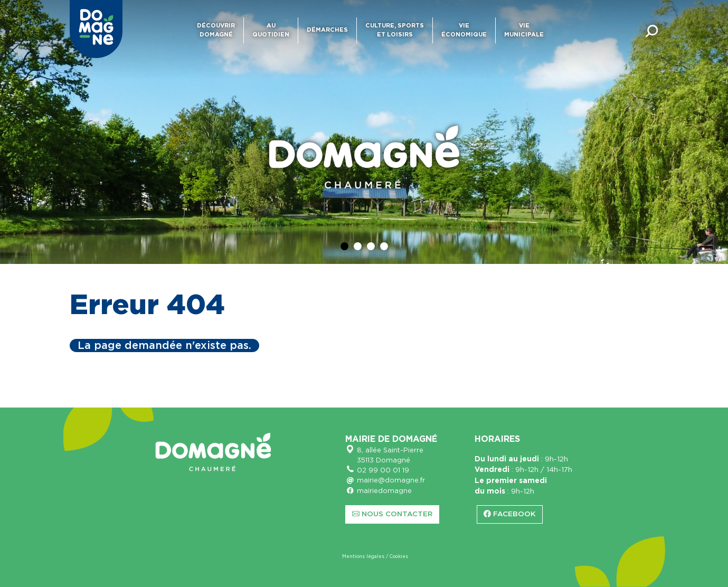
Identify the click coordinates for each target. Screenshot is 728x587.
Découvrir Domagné (216, 30)
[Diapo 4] (384, 246)
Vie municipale (524, 30)
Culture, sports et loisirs (395, 30)
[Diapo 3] (371, 246)
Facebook (510, 514)
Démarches (327, 30)
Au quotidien (271, 30)
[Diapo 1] (344, 246)
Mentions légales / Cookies (375, 557)
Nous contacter (392, 514)
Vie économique (464, 30)
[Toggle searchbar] (652, 30)
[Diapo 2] (358, 246)
